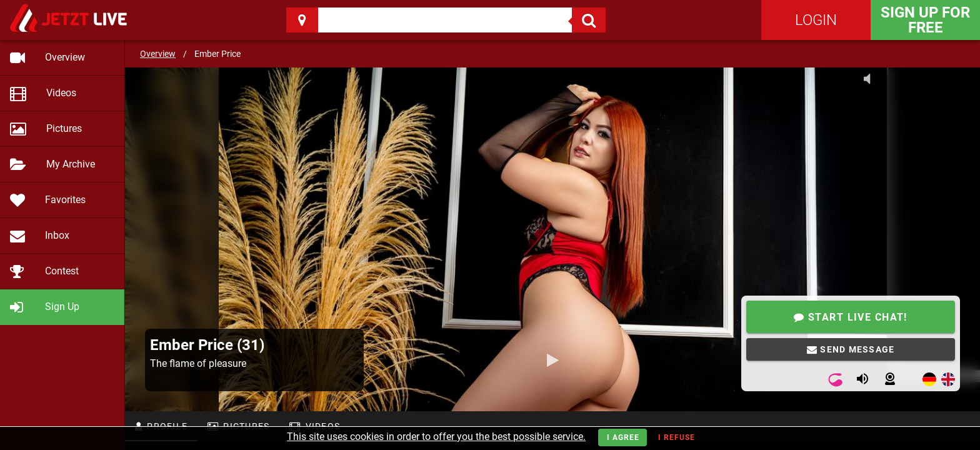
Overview (158, 54)
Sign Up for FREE (925, 20)
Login (816, 20)
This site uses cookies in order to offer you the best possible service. (436, 437)
